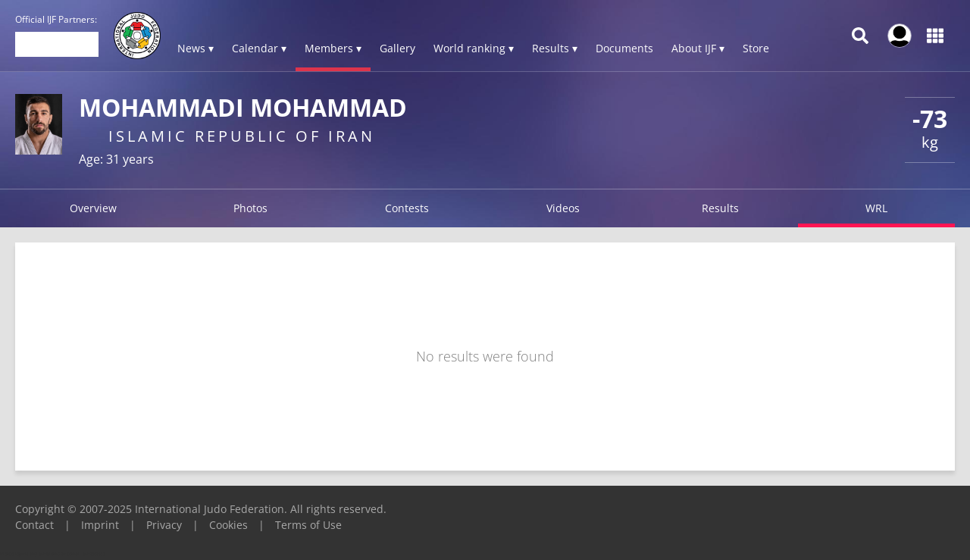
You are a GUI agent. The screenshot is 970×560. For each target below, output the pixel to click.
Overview (93, 208)
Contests (407, 208)
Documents (624, 48)
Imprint (100, 525)
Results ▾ (555, 48)
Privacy (164, 525)
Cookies (228, 525)
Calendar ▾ (259, 48)
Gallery (397, 48)
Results (720, 208)
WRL (876, 208)
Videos (563, 208)
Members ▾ (333, 48)
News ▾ (196, 48)
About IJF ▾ (698, 48)
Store (756, 48)
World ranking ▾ (474, 48)
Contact (34, 525)
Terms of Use (308, 525)
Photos (250, 208)
